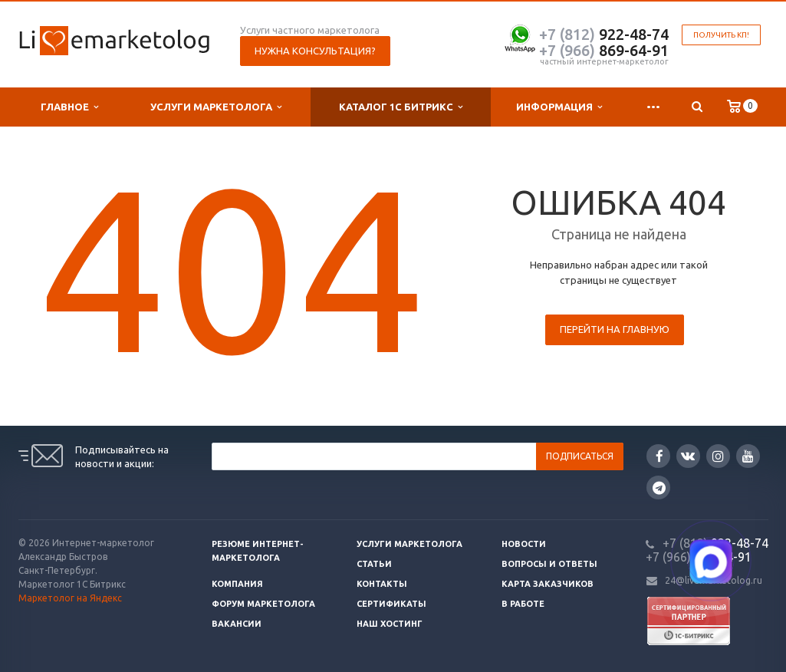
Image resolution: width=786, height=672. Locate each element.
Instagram (718, 456)
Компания (237, 584)
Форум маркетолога (263, 604)
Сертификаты (391, 604)
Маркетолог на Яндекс (70, 598)
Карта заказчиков (548, 584)
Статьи (374, 564)
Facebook (659, 456)
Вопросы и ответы (549, 564)
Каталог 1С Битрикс (401, 107)
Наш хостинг (390, 624)
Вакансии (237, 624)
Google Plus (659, 488)
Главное (69, 107)
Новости (524, 544)
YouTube (748, 456)
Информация (559, 107)
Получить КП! (721, 35)
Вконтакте (688, 455)
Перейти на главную (615, 329)
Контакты (382, 584)
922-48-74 (604, 34)
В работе (523, 604)
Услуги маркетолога (216, 107)
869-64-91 (604, 50)
